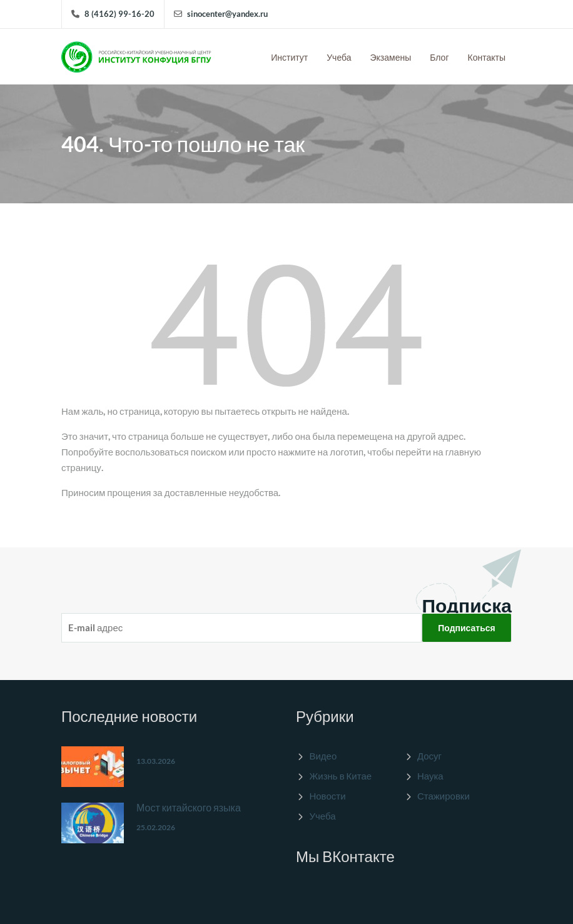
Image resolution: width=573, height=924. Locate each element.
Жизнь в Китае (340, 776)
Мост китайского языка (189, 807)
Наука (430, 776)
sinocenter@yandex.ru (227, 14)
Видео (323, 756)
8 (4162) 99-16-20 (119, 14)
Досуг (429, 756)
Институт (289, 57)
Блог (439, 57)
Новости (327, 796)
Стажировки (444, 796)
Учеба (339, 57)
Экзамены (391, 57)
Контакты (487, 57)
